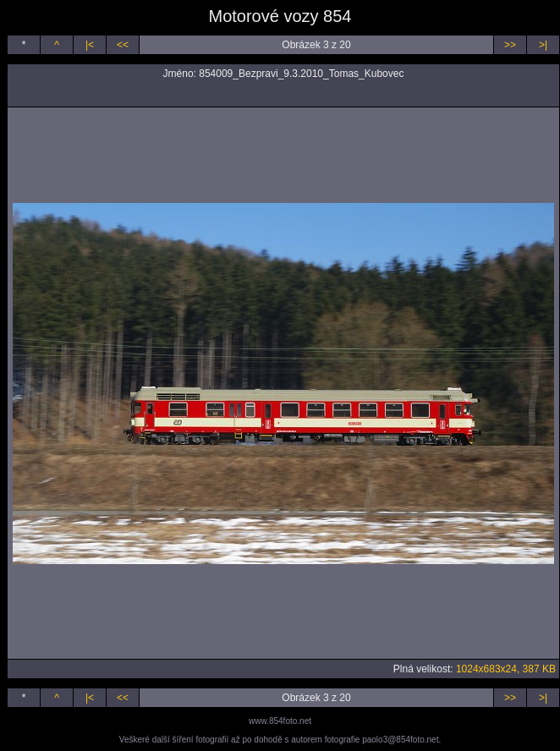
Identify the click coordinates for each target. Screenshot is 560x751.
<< (123, 45)
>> (510, 45)
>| (543, 45)
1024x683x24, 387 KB (506, 669)
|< (90, 45)
